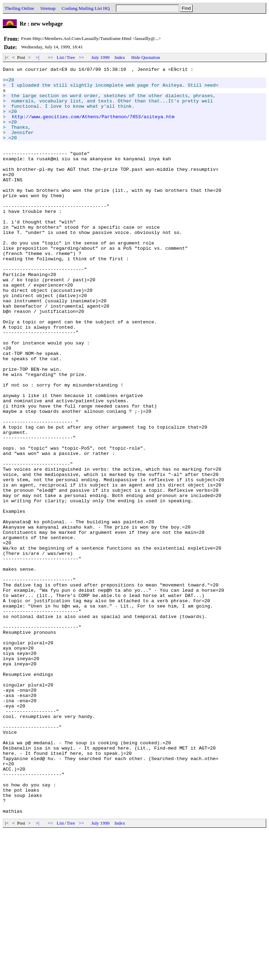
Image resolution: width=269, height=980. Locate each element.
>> (82, 57)
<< (50, 57)
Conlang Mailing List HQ (86, 8)
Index (120, 57)
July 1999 (101, 57)
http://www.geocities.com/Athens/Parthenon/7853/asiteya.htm (93, 127)
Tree (71, 57)
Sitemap (48, 8)
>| (38, 57)
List (60, 57)
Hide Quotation (146, 57)
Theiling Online (19, 8)
